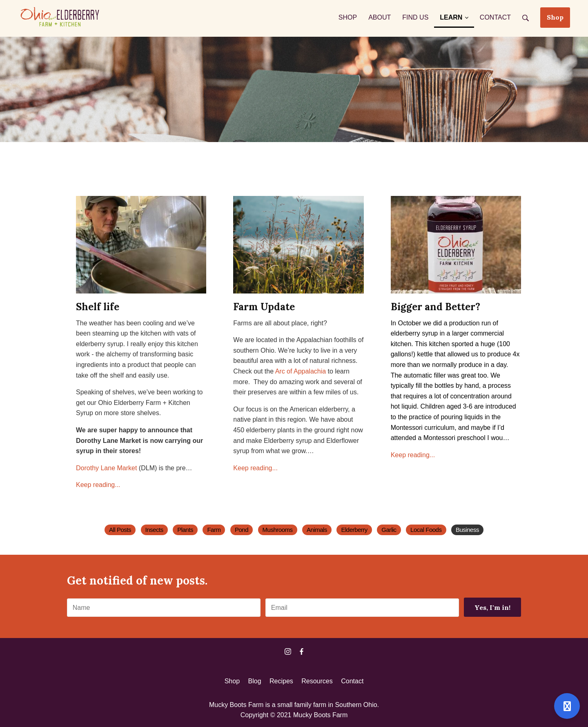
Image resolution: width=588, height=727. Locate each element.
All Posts (120, 530)
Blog (255, 681)
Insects (154, 530)
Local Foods (426, 530)
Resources (317, 681)
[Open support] (567, 706)
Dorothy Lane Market (106, 468)
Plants (185, 530)
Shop (555, 17)
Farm (214, 530)
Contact (352, 681)
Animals (317, 530)
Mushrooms (278, 530)
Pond (242, 530)
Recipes (281, 681)
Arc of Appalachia (301, 371)
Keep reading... (98, 485)
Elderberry (354, 530)
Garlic (389, 530)
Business (467, 530)
